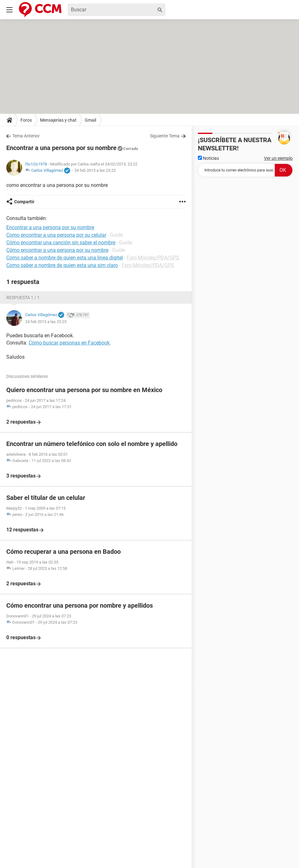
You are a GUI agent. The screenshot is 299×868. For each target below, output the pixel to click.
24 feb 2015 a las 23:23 (95, 170)
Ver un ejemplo (278, 158)
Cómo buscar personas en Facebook (69, 343)
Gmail (90, 120)
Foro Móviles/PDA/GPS (153, 258)
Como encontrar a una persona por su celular (56, 235)
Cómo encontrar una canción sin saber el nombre (61, 243)
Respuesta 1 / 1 (23, 298)
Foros (26, 120)
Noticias (208, 158)
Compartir (24, 202)
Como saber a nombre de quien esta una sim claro (62, 265)
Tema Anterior (26, 136)
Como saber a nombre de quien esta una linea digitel (65, 258)
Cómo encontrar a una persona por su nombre (57, 250)
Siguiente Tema (165, 136)
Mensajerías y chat (58, 120)
